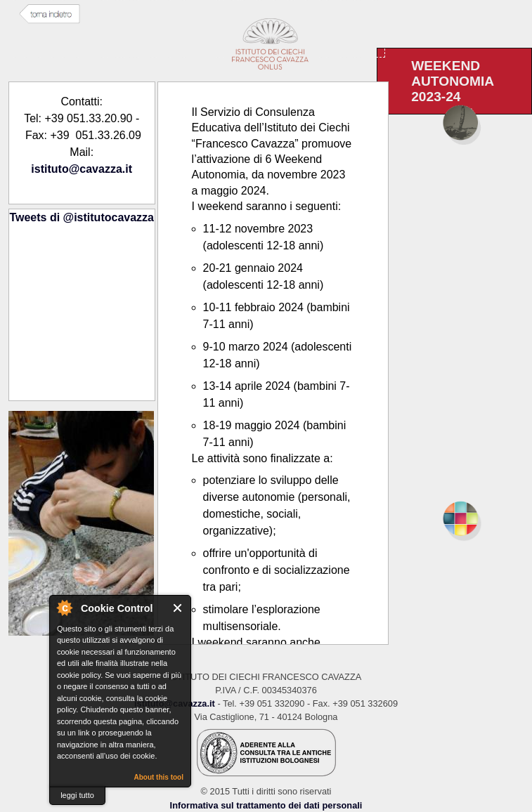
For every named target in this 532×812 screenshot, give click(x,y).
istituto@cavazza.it (82, 169)
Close (178, 608)
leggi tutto (77, 795)
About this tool (158, 777)
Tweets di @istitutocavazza (82, 217)
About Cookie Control (64, 608)
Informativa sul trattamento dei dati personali (266, 805)
